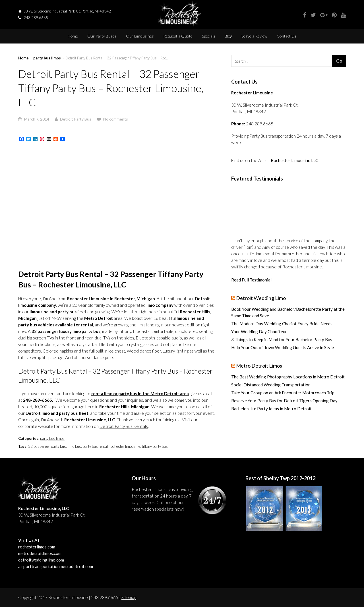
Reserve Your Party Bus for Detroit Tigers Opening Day (284, 401)
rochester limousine (125, 446)
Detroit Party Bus (76, 119)
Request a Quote (178, 36)
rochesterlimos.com (37, 547)
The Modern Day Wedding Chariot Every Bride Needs (282, 324)
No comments (116, 119)
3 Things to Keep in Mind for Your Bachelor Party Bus (282, 339)
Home (73, 36)
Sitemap (129, 597)
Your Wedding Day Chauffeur (259, 332)
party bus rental (95, 446)
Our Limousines (140, 36)
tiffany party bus (155, 446)
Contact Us (287, 36)
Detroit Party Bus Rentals (124, 426)
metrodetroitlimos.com (40, 553)
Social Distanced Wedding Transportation (271, 385)
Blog (228, 36)
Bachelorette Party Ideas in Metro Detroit (271, 409)
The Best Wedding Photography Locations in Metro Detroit (288, 377)
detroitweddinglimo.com (41, 560)
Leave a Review (254, 36)
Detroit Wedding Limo (261, 298)
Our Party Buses (102, 36)
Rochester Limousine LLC (294, 160)
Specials (209, 36)
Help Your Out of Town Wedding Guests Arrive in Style (283, 347)
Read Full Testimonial (251, 280)
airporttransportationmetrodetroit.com (56, 566)
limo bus (74, 446)
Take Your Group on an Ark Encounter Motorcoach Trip (283, 393)
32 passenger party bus (47, 446)
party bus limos (47, 58)
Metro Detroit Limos (259, 366)
